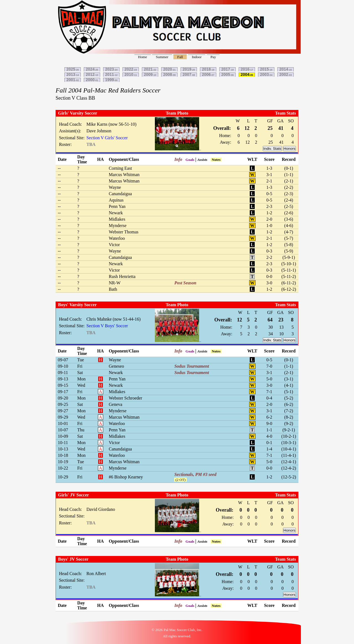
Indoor (197, 57)
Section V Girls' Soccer (107, 138)
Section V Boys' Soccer (107, 326)
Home (143, 57)
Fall (180, 57)
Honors (289, 149)
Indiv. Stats (272, 149)
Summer (162, 57)
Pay (213, 57)
